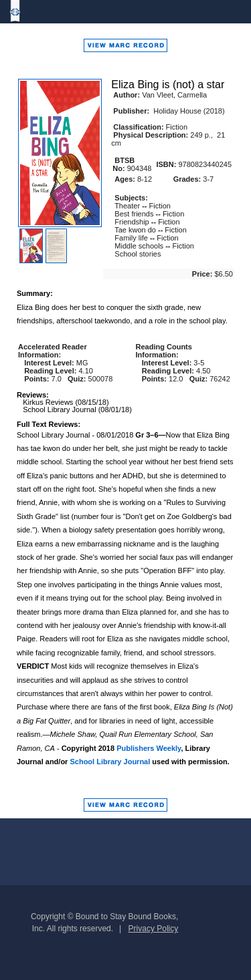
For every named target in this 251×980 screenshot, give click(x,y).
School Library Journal (110, 762)
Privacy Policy (154, 929)
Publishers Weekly (149, 748)
